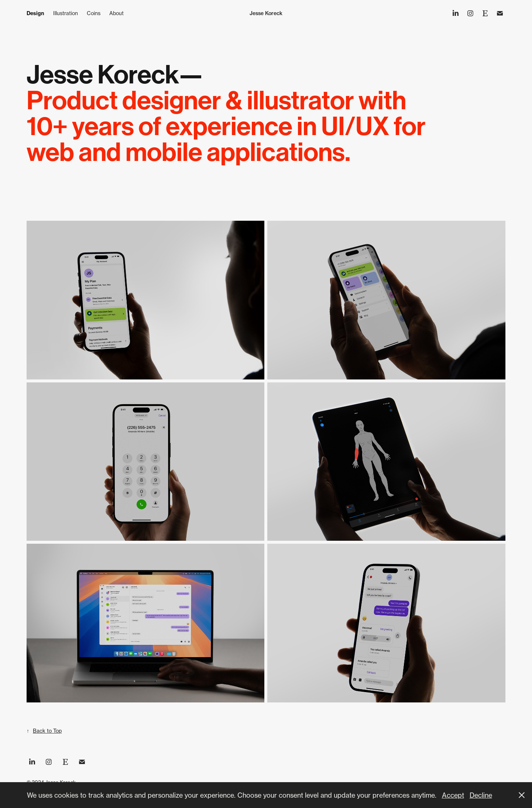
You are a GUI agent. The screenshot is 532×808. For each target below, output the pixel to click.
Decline (481, 795)
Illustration (66, 13)
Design (35, 13)
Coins (94, 13)
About (116, 13)
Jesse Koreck (266, 13)
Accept (453, 795)
